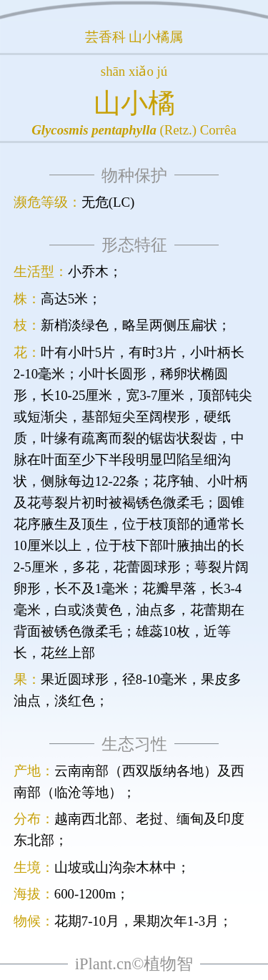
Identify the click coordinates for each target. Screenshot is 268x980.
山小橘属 (156, 37)
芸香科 (105, 37)
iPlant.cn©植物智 (134, 964)
